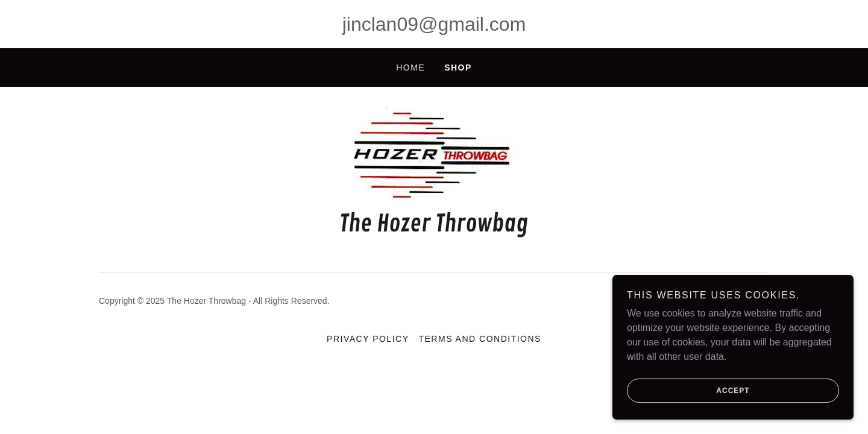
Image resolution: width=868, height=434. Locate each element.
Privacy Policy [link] (368, 339)
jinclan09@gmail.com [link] (434, 24)
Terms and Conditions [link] (480, 339)
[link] (434, 155)
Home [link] (410, 68)
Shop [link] (458, 68)
